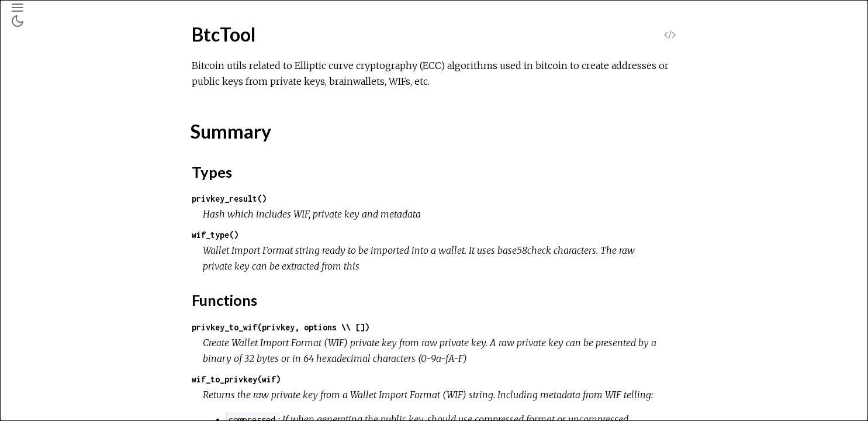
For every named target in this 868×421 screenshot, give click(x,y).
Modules (49, 106)
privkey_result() (317, 199)
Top (51, 158)
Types (55, 184)
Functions (63, 197)
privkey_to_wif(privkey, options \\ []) (368, 327)
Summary (61, 171)
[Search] (79, 60)
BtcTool (44, 139)
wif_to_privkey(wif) (324, 379)
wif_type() (303, 235)
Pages (42, 90)
